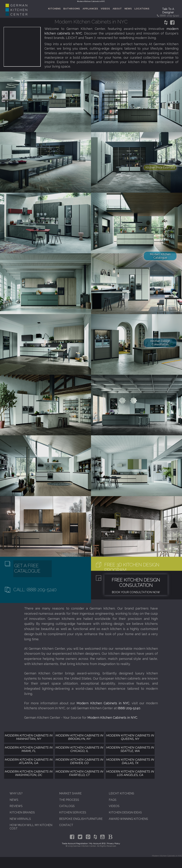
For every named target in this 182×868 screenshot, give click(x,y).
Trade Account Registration (75, 843)
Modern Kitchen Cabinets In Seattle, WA (130, 749)
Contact (66, 825)
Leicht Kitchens (121, 793)
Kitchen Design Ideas (125, 812)
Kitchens (54, 9)
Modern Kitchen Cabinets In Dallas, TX (130, 761)
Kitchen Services (73, 812)
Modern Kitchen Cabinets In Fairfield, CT (79, 773)
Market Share (70, 793)
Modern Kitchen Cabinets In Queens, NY (130, 737)
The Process (69, 800)
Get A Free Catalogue (27, 568)
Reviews (16, 806)
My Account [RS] (97, 843)
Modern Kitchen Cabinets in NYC (103, 703)
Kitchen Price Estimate (160, 168)
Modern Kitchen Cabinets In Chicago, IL (79, 749)
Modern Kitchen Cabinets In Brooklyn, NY (79, 737)
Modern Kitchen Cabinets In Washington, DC (29, 773)
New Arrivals (20, 819)
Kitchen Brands (22, 812)
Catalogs (67, 806)
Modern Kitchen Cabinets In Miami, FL (29, 749)
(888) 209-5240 (129, 708)
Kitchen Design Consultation (160, 343)
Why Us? (16, 793)
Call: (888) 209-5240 (35, 590)
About (117, 9)
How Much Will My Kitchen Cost (31, 827)
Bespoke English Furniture (81, 819)
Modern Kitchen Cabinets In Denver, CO (79, 761)
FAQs (113, 800)
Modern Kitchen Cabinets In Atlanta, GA (29, 761)
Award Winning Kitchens (128, 819)
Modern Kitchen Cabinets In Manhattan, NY (29, 737)
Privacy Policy (114, 843)
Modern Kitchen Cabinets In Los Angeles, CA (130, 773)
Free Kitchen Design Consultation (136, 583)
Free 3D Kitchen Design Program (132, 567)
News (128, 9)
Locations (142, 9)
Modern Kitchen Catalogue (160, 256)
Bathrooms (72, 9)
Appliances (90, 9)
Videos (105, 9)
